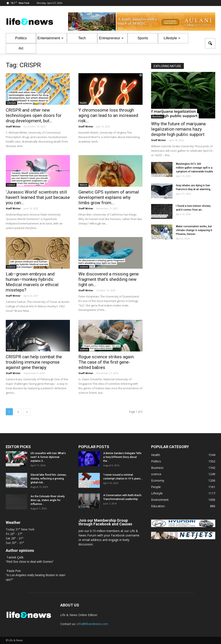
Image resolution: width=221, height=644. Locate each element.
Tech (82, 38)
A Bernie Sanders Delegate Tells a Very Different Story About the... (122, 457)
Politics (21, 38)
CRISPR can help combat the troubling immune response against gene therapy (34, 362)
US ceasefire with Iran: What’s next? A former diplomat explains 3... (48, 457)
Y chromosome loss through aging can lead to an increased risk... (108, 115)
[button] (210, 43)
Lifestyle (172, 38)
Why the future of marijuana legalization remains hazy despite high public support (178, 129)
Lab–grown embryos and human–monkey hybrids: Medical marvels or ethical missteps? (32, 282)
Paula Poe (14, 571)
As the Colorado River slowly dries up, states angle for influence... (48, 500)
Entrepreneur (111, 38)
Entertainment (50, 38)
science (11, 185)
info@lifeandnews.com (92, 624)
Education (158, 506)
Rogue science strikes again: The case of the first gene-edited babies (106, 362)
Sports (143, 38)
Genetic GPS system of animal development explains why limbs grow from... (109, 197)
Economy (158, 480)
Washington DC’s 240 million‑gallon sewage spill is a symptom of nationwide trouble (194, 168)
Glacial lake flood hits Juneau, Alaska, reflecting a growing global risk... (49, 479)
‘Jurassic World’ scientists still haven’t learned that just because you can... (38, 197)
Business (158, 117)
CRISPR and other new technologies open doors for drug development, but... (34, 115)
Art (21, 48)
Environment (160, 500)
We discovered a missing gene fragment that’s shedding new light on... (109, 279)
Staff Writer (13, 126)
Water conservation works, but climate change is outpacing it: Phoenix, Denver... (194, 230)
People (156, 487)
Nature (83, 185)
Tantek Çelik (15, 557)
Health (83, 103)
